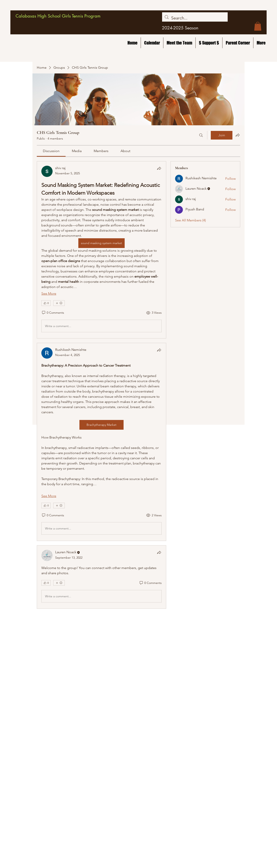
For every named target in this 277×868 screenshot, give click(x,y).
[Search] (201, 135)
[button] (258, 26)
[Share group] (238, 135)
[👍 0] (46, 303)
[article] (101, 250)
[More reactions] (59, 303)
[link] (51, 151)
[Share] (159, 168)
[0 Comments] (53, 313)
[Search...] (195, 18)
